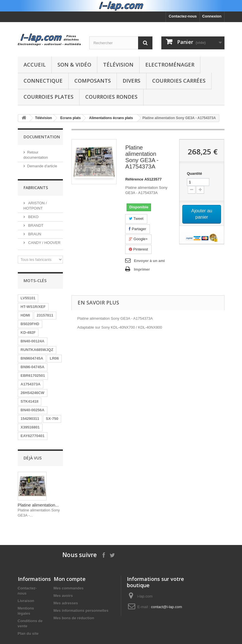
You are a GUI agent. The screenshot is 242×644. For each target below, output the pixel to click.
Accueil (35, 65)
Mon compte (70, 579)
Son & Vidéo (74, 65)
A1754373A (31, 384)
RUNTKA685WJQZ (37, 350)
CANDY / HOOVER (44, 243)
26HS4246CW (33, 393)
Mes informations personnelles (81, 611)
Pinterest (138, 249)
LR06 (54, 358)
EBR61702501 (33, 376)
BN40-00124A (33, 341)
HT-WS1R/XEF (33, 307)
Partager (137, 229)
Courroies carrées (179, 81)
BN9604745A (32, 358)
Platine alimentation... (38, 505)
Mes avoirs (63, 596)
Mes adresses (66, 603)
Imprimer (142, 269)
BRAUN (34, 234)
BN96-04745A (33, 367)
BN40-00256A (33, 410)
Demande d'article (42, 166)
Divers (131, 81)
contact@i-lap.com (167, 607)
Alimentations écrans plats (111, 118)
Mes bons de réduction (74, 618)
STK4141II (30, 401)
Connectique (43, 81)
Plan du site (28, 634)
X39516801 (30, 427)
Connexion (212, 16)
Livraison (26, 601)
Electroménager (170, 65)
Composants (93, 81)
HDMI (25, 315)
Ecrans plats (70, 118)
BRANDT (35, 225)
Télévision (118, 65)
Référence (134, 179)
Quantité (194, 173)
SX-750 (52, 419)
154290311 (30, 419)
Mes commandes (69, 588)
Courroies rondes (111, 97)
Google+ (138, 239)
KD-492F (28, 332)
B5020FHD (30, 324)
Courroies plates (49, 97)
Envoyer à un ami (149, 261)
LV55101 (28, 298)
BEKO (33, 217)
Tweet (136, 219)
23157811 (45, 315)
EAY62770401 (33, 436)
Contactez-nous (183, 16)
